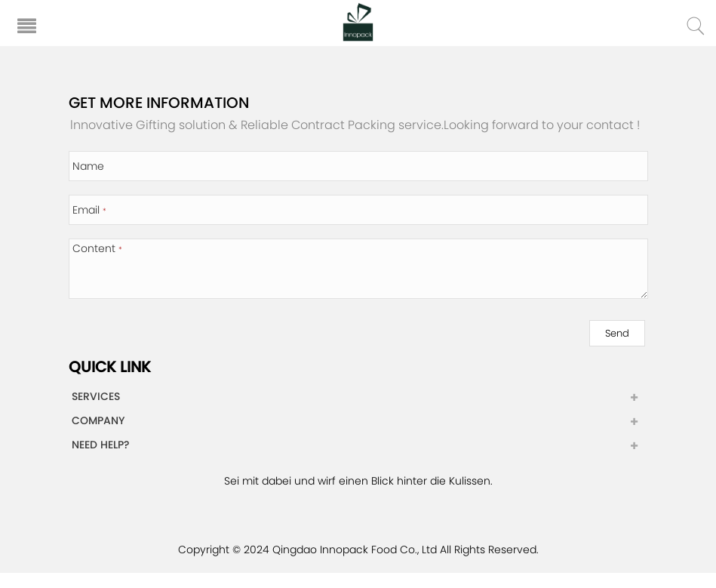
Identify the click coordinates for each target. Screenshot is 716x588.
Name (88, 166)
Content (97, 248)
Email (89, 210)
